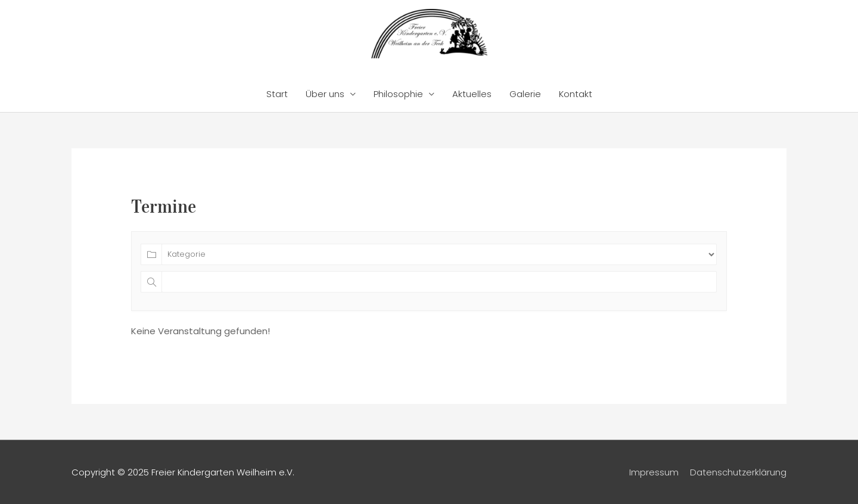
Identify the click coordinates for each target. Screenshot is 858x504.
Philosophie (398, 94)
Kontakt (576, 94)
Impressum (654, 472)
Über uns (325, 94)
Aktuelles (472, 94)
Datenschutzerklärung (738, 472)
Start (277, 94)
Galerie (525, 94)
